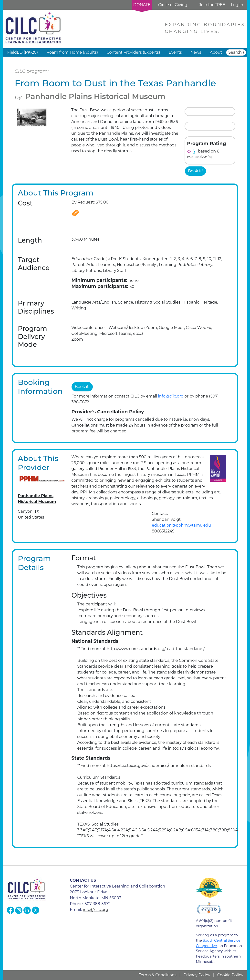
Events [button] (175, 52)
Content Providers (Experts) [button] (133, 52)
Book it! (195, 171)
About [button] (216, 52)
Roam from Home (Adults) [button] (72, 52)
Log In (237, 5)
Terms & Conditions (157, 975)
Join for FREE (212, 5)
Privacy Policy (197, 975)
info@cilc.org (171, 396)
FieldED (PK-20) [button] (23, 52)
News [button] (196, 52)
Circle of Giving (173, 5)
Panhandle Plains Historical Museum (95, 97)
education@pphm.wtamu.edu (181, 525)
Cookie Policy (230, 975)
